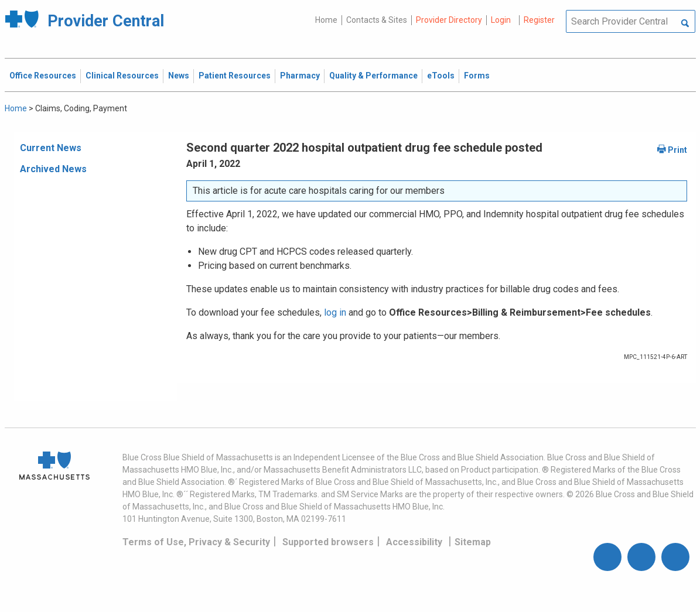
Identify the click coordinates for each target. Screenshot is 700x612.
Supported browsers (328, 542)
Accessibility (414, 542)
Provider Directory (449, 20)
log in (335, 312)
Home (326, 20)
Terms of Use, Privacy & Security (196, 542)
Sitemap (473, 542)
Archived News (53, 169)
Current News (51, 148)
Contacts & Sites (377, 20)
